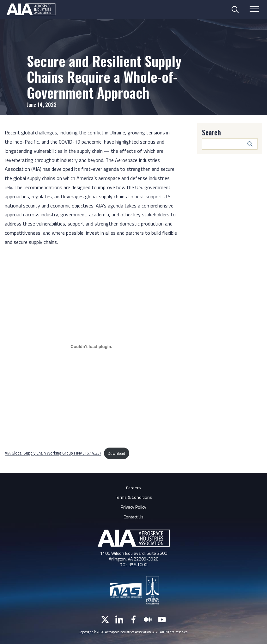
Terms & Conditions (133, 497)
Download (116, 453)
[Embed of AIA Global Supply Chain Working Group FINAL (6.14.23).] (91, 347)
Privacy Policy (133, 507)
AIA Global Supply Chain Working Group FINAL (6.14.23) (53, 453)
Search (211, 132)
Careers (133, 488)
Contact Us (133, 517)
